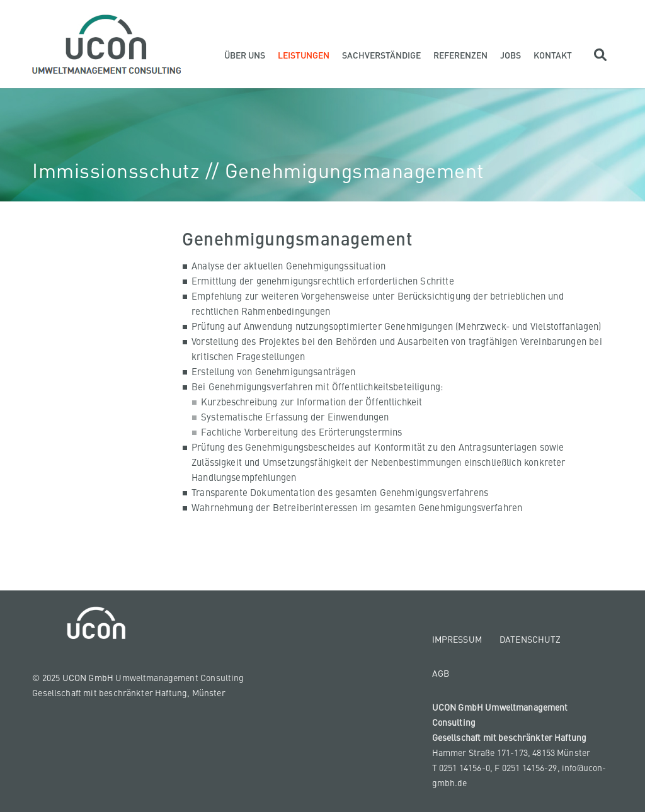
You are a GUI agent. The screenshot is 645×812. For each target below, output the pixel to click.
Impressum (457, 639)
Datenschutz (530, 639)
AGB (441, 673)
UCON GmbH (88, 677)
